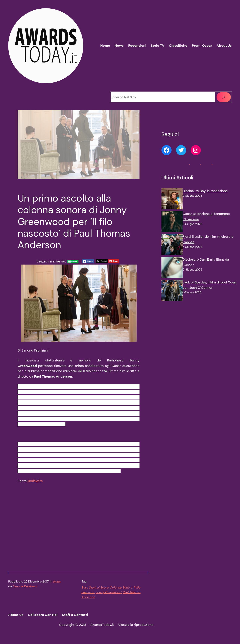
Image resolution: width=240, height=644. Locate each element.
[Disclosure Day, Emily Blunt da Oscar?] (172, 268)
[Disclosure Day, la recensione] (172, 200)
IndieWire (36, 483)
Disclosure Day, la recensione (205, 191)
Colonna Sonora (121, 590)
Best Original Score (95, 590)
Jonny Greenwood (109, 595)
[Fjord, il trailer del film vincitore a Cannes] (172, 245)
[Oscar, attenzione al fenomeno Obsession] (172, 223)
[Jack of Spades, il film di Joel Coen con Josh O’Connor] (172, 291)
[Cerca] (224, 97)
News (57, 584)
